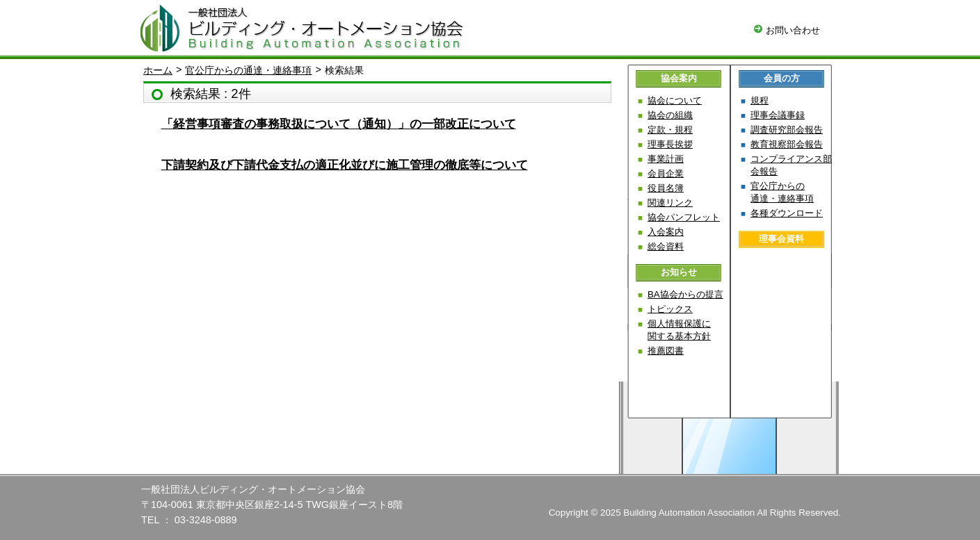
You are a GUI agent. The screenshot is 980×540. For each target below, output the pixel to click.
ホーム (158, 70)
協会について (675, 100)
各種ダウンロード (787, 213)
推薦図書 (666, 351)
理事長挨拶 (670, 144)
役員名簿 (666, 188)
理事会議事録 (778, 115)
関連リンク (670, 203)
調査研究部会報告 (787, 130)
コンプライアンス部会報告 (791, 165)
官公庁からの (782, 192)
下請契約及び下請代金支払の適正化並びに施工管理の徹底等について (345, 165)
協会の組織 (670, 115)
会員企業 (666, 173)
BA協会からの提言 (685, 294)
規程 (760, 100)
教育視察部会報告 (787, 144)
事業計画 (666, 159)
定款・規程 (670, 130)
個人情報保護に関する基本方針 (679, 330)
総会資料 (666, 246)
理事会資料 (781, 239)
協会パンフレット (684, 217)
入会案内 (666, 232)
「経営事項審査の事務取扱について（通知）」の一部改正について (339, 124)
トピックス (670, 309)
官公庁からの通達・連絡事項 (248, 70)
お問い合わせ (787, 30)
